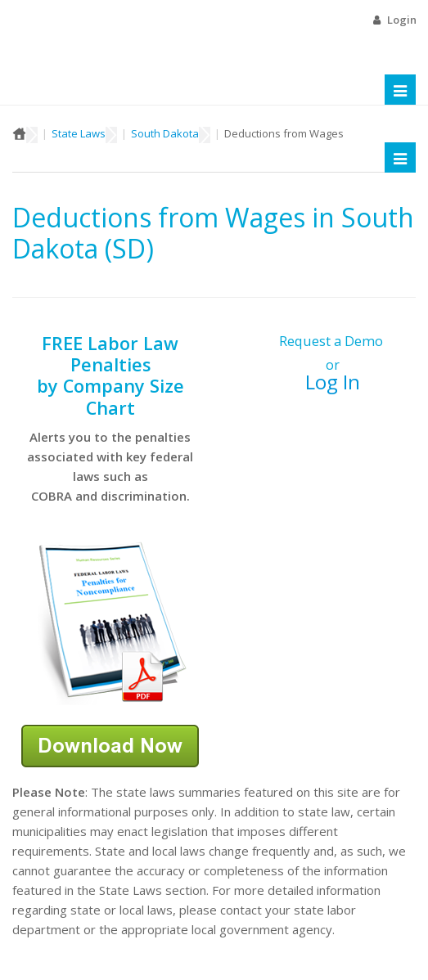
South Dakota (165, 133)
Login (402, 20)
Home (19, 133)
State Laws (79, 133)
